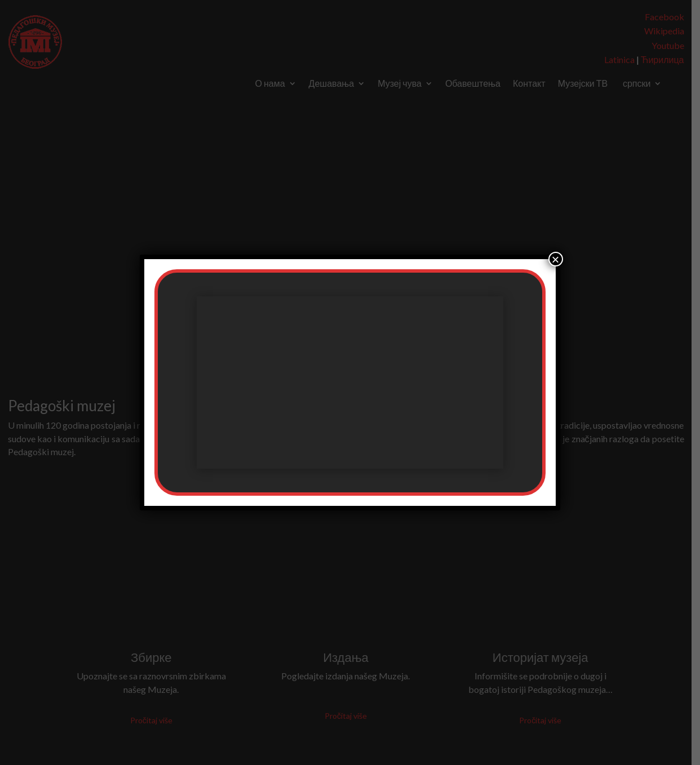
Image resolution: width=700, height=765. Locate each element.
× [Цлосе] (556, 259)
